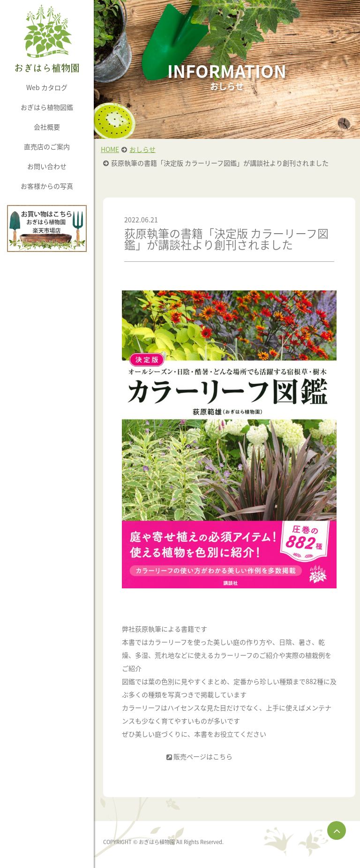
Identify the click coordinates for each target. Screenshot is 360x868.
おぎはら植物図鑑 (47, 107)
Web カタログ (47, 87)
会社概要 (47, 127)
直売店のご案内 (47, 146)
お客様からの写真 (47, 186)
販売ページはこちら (203, 756)
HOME (110, 149)
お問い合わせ (47, 166)
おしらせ (142, 149)
